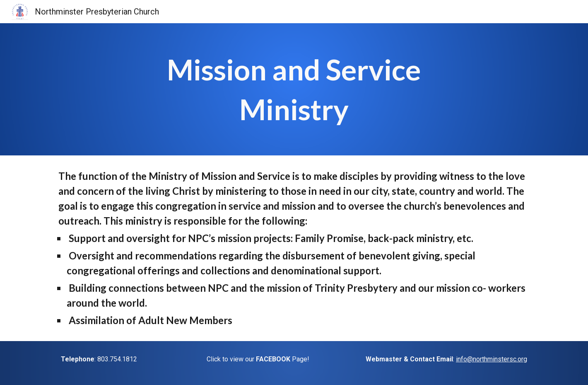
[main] (294, 89)
